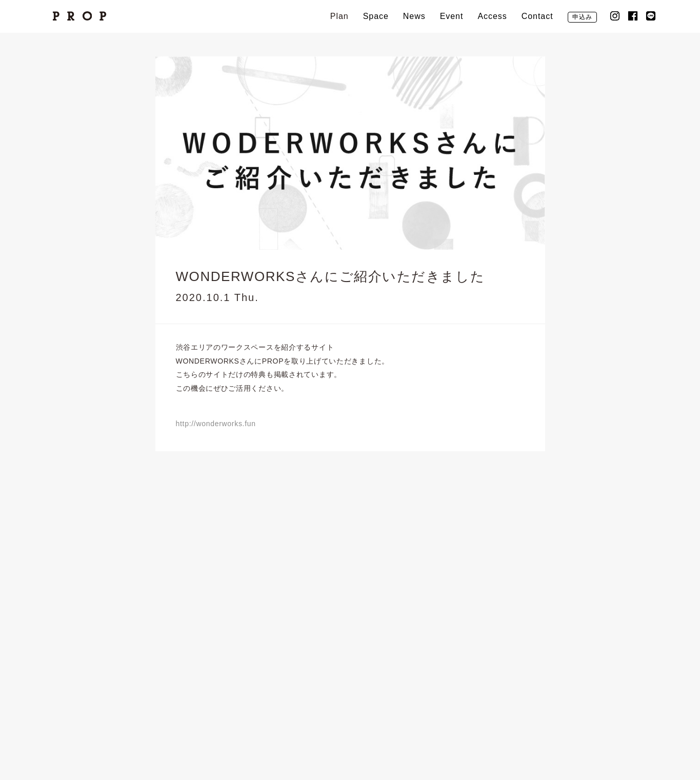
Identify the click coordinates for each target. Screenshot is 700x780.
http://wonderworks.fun (216, 424)
